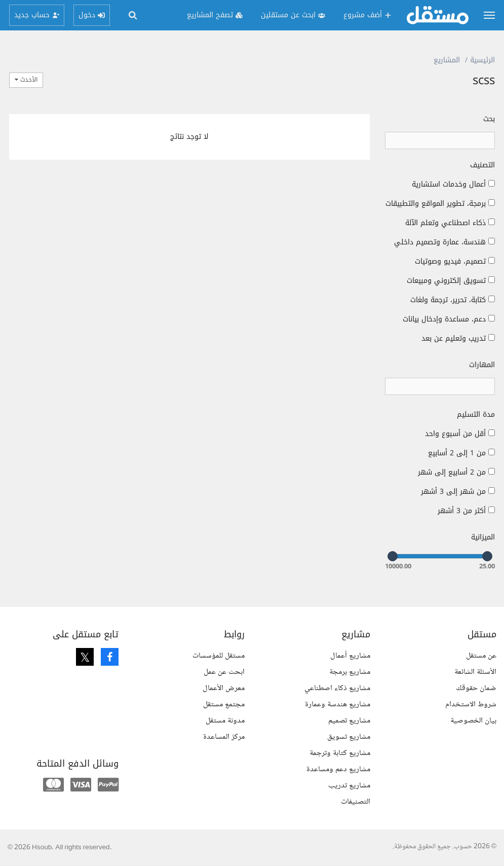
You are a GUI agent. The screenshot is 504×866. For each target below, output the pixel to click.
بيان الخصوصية (473, 721)
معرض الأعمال (224, 688)
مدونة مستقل (225, 721)
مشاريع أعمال (350, 656)
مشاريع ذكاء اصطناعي (337, 688)
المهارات (482, 365)
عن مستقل (481, 656)
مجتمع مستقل (224, 705)
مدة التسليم (476, 415)
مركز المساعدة (224, 737)
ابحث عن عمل (224, 672)
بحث (489, 119)
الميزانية (483, 537)
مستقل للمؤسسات (219, 656)
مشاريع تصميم (349, 721)
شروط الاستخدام (471, 705)
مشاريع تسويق (349, 737)
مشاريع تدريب (349, 786)
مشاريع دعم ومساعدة (338, 769)
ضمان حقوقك (476, 688)
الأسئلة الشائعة (475, 672)
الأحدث (26, 80)
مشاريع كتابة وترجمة (340, 753)
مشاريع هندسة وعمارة (338, 705)
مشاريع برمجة (350, 672)
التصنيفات (356, 802)
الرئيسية (482, 60)
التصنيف (482, 165)
